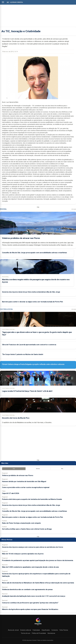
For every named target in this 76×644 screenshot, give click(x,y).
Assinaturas (51, 633)
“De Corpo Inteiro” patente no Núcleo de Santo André (23, 354)
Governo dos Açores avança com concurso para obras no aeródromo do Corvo (33, 547)
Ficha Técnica (64, 630)
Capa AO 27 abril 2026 (11, 493)
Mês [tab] (62, 469)
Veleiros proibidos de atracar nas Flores (21, 238)
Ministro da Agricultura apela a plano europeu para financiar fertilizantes (30, 609)
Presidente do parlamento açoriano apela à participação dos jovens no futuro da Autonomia (38, 560)
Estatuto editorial (26, 630)
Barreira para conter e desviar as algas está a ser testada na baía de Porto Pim (33, 302)
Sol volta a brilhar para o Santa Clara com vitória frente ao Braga (27, 529)
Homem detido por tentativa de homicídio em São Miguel (24, 481)
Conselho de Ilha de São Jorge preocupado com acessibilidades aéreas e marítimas (34, 253)
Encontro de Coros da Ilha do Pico (16, 418)
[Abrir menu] (3, 2)
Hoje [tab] (14, 469)
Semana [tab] (38, 469)
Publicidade (36, 630)
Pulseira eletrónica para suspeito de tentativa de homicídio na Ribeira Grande (32, 499)
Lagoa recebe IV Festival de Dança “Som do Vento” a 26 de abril (27, 391)
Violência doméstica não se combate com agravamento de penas (27, 589)
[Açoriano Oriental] (38, 625)
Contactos (55, 630)
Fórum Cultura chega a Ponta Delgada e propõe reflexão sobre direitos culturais (33, 364)
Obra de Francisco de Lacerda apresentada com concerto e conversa (29, 345)
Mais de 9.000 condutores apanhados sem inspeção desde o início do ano (30, 567)
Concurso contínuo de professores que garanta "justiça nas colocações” (30, 603)
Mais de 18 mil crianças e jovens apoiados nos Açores (23, 554)
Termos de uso (26, 633)
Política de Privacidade (39, 633)
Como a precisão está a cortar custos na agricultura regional (26, 487)
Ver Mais (74, 209)
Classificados (46, 630)
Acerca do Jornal (13, 630)
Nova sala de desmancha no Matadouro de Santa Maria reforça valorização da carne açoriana (38, 583)
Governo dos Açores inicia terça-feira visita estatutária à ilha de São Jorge (31, 292)
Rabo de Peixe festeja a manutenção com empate (21, 523)
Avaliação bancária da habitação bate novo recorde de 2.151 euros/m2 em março (34, 596)
